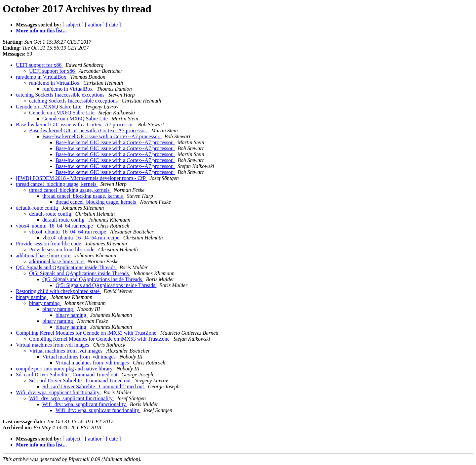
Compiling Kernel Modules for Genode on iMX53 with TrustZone (87, 333)
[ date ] (113, 25)
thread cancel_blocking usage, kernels (57, 184)
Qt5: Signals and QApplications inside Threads (66, 267)
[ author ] (95, 25)
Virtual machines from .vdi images (53, 345)
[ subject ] (73, 25)
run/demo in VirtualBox (42, 77)
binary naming (32, 297)
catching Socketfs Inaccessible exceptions (61, 95)
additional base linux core (44, 255)
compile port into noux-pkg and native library (65, 369)
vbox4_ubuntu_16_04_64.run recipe (55, 226)
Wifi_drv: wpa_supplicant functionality (58, 392)
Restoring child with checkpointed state (58, 291)
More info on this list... (41, 31)
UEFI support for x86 (39, 65)
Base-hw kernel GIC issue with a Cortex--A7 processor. (76, 125)
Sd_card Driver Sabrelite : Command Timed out (67, 375)
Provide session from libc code (49, 244)
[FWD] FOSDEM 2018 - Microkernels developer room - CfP (81, 178)
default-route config (38, 208)
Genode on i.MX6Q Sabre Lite (49, 107)
